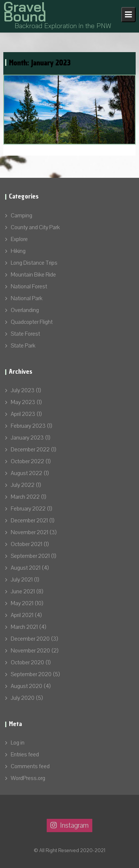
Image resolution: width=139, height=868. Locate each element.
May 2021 (22, 603)
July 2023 (23, 390)
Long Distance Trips (34, 263)
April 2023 (23, 414)
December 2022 (30, 450)
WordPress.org (28, 778)
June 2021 (23, 591)
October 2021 (27, 544)
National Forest (29, 286)
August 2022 (27, 473)
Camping (21, 216)
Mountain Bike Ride (33, 275)
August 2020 (27, 686)
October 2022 (27, 461)
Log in (18, 743)
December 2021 (29, 521)
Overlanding (25, 310)
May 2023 (23, 402)
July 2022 (23, 485)
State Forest (25, 334)
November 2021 (29, 532)
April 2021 (22, 615)
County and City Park (35, 227)
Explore (19, 239)
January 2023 (27, 438)
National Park (27, 298)
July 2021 (22, 580)
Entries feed (25, 755)
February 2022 (28, 509)
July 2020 (23, 698)
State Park (23, 346)
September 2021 (30, 556)
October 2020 (27, 662)
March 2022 (25, 497)
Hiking (18, 251)
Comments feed (30, 766)
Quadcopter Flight (32, 322)
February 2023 (28, 426)
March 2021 (24, 627)
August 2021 (26, 568)
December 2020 (30, 639)
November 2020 (30, 651)
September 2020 (31, 674)
